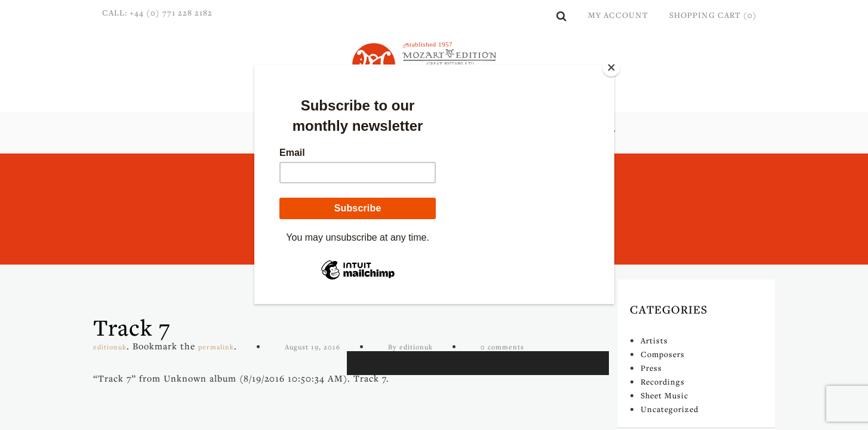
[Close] (611, 67)
